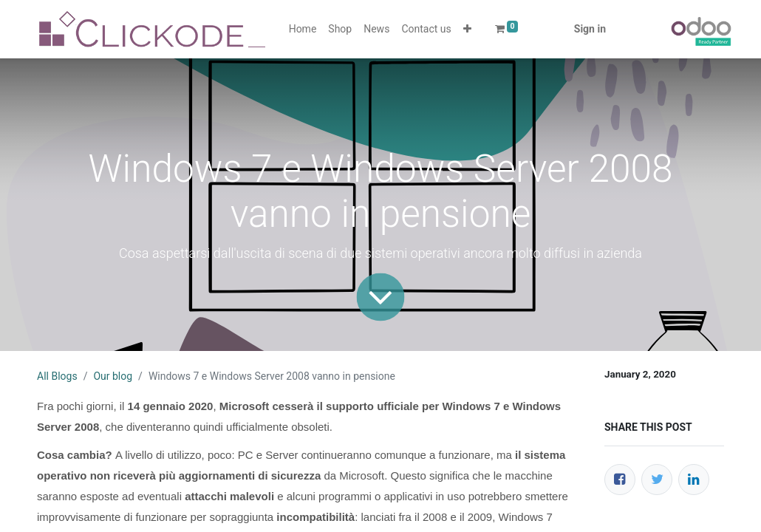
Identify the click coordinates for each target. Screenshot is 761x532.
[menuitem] (303, 29)
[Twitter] (657, 480)
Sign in (590, 29)
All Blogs (57, 376)
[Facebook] (620, 480)
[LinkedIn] (694, 480)
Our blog (113, 376)
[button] (467, 29)
